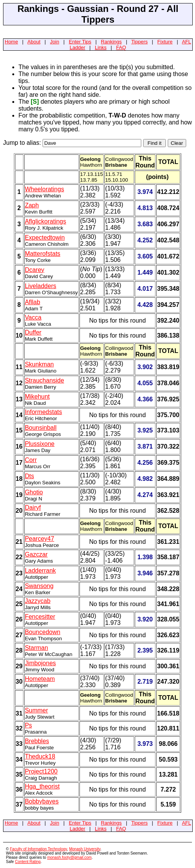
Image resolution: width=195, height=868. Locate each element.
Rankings (111, 42)
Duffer (33, 332)
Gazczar (36, 554)
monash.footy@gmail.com (69, 857)
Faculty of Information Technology (39, 849)
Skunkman (40, 364)
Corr (31, 460)
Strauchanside (45, 380)
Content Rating (28, 862)
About (34, 42)
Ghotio (34, 492)
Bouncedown (43, 632)
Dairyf (33, 508)
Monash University (85, 849)
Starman (36, 648)
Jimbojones (40, 663)
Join (55, 42)
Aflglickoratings (46, 221)
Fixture (165, 42)
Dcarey (35, 270)
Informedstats (44, 412)
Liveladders (41, 286)
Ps (29, 725)
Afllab (33, 302)
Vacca (33, 317)
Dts (30, 476)
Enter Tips (80, 42)
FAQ (121, 47)
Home (11, 42)
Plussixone (40, 444)
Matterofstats (43, 254)
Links (101, 47)
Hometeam (40, 679)
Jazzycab (38, 601)
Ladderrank (40, 571)
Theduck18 (40, 756)
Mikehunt (37, 397)
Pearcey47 (40, 539)
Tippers (140, 42)
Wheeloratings (45, 189)
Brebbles (37, 741)
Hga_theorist (42, 786)
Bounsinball (41, 428)
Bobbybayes (42, 801)
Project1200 (41, 771)
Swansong (39, 586)
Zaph (32, 205)
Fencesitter (40, 617)
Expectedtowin (45, 238)
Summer (36, 710)
